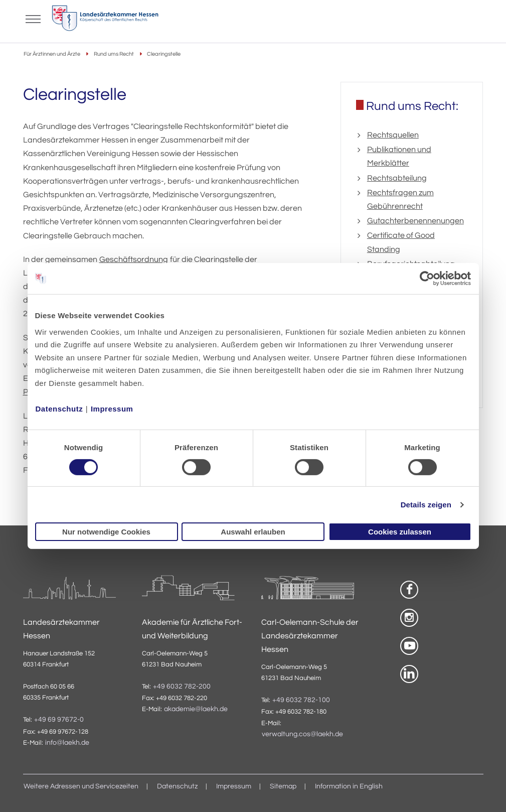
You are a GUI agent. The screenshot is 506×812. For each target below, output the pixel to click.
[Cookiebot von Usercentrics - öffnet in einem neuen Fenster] (428, 279)
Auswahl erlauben (253, 532)
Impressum (112, 408)
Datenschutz (59, 408)
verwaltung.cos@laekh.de (302, 734)
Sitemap (283, 786)
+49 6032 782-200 (182, 687)
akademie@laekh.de (196, 709)
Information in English (349, 786)
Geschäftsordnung (134, 259)
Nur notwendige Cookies (106, 532)
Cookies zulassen (400, 532)
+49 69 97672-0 (59, 720)
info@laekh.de (67, 743)
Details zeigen (426, 505)
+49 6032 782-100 (301, 700)
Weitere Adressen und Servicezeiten (81, 786)
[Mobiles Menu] (33, 18)
